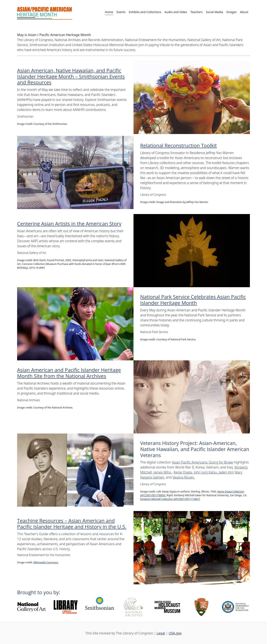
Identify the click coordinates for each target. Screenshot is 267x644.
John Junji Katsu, (206, 472)
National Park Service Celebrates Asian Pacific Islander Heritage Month (193, 300)
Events (121, 12)
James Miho (163, 472)
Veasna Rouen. (184, 477)
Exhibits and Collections (145, 12)
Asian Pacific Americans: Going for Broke (203, 462)
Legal (161, 633)
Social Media (214, 12)
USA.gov (175, 633)
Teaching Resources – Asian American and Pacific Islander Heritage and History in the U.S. (72, 524)
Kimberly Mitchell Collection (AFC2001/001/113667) (170, 499)
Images (231, 12)
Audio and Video (176, 12)
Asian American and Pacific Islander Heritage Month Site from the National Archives (69, 373)
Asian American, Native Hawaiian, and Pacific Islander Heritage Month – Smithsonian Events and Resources (71, 76)
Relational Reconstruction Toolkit (178, 145)
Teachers (196, 12)
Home (109, 12)
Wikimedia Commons (46, 562)
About (244, 12)
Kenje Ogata (183, 472)
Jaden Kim (226, 472)
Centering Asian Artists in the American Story (69, 224)
